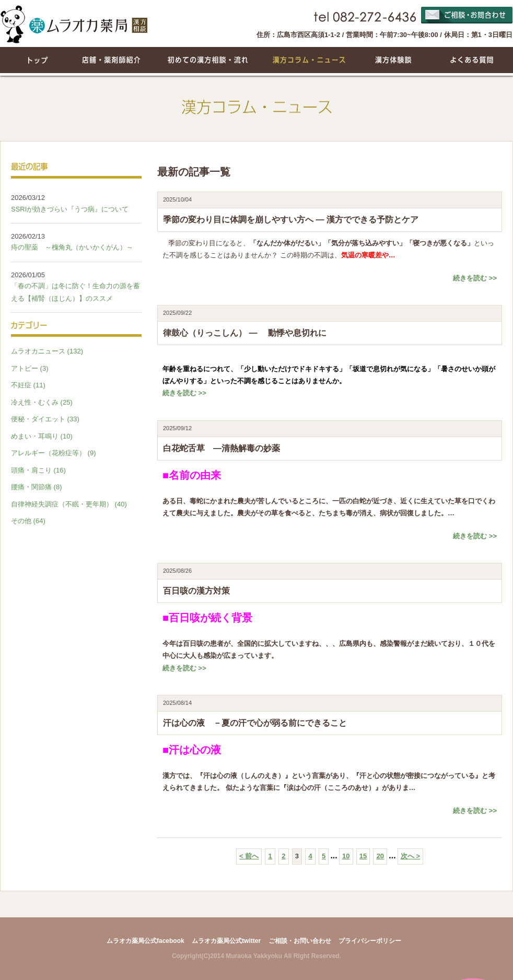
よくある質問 (471, 60)
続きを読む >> (475, 278)
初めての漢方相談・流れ (207, 60)
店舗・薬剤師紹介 (113, 60)
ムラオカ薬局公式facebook (145, 941)
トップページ (37, 60)
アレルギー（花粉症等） (48, 453)
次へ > (410, 856)
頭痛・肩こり (31, 470)
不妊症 (21, 385)
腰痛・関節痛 (31, 487)
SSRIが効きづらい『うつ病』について (70, 209)
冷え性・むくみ (35, 402)
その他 (21, 521)
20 (380, 856)
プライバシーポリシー (370, 941)
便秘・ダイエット (38, 419)
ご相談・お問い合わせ (300, 941)
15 (363, 856)
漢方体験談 (394, 60)
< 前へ (249, 856)
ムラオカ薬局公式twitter (226, 941)
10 (346, 856)
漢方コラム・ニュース (310, 60)
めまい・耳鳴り (35, 436)
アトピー (25, 368)
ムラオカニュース (38, 351)
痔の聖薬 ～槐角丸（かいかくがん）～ (75, 247)
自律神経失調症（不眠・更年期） (62, 504)
